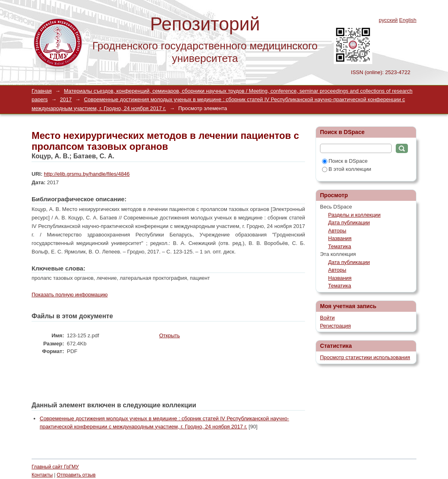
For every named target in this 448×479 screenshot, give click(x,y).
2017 (66, 99)
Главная (42, 91)
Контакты (42, 475)
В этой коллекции (347, 169)
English (408, 20)
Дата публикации (349, 222)
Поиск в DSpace (345, 161)
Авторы (337, 231)
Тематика (340, 246)
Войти (327, 318)
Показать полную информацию (70, 295)
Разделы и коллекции (354, 215)
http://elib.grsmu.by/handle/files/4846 (87, 174)
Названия (340, 238)
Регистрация (335, 326)
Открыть (170, 335)
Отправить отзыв (76, 475)
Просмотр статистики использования (365, 357)
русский (388, 20)
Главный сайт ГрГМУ (55, 467)
